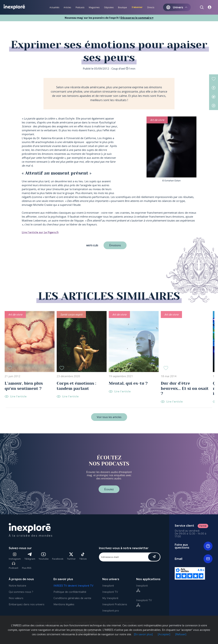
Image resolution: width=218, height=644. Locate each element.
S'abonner (137, 7)
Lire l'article (18, 397)
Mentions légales (64, 604)
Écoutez (109, 489)
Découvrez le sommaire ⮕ (137, 18)
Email (194, 559)
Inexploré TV (110, 592)
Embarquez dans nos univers (27, 604)
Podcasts (80, 7)
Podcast (14, 565)
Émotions (115, 245)
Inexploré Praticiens (115, 604)
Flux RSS (27, 568)
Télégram (30, 556)
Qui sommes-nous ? (21, 592)
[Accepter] (164, 634)
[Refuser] (181, 634)
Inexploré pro (111, 611)
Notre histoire (17, 586)
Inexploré (108, 586)
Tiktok (83, 556)
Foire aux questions (194, 546)
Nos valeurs (16, 598)
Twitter (71, 556)
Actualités (54, 7)
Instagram (15, 556)
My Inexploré (110, 598)
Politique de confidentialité (70, 592)
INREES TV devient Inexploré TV (73, 586)
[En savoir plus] (143, 634)
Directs (151, 7)
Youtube (44, 556)
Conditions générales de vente (72, 598)
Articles (67, 7)
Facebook (58, 559)
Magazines (94, 7)
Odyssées (109, 7)
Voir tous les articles (109, 417)
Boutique (122, 7)
